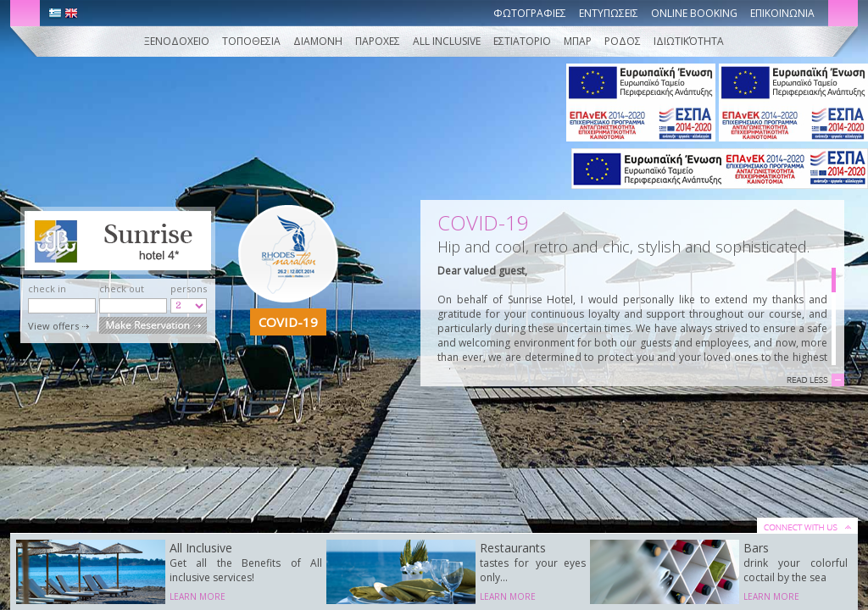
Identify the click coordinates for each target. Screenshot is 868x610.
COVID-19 (288, 322)
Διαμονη (318, 41)
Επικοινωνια (782, 13)
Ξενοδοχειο (177, 41)
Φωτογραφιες (530, 13)
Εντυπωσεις (609, 13)
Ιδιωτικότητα (689, 41)
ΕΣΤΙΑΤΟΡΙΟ (522, 41)
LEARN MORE (198, 596)
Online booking (694, 13)
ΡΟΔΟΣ (623, 41)
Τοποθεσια (251, 41)
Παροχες (378, 41)
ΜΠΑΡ (578, 41)
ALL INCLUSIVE (448, 41)
